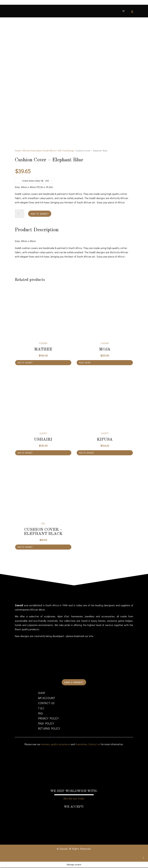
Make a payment (74, 683)
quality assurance (60, 744)
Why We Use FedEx (74, 799)
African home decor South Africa (39, 151)
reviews (45, 744)
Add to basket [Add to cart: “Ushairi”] (25, 453)
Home (18, 151)
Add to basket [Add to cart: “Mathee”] (25, 363)
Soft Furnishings (66, 151)
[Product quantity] (20, 214)
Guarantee (81, 744)
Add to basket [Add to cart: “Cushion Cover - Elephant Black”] (25, 547)
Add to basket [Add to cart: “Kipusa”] (86, 453)
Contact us (94, 744)
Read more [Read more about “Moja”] (85, 363)
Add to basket (40, 214)
